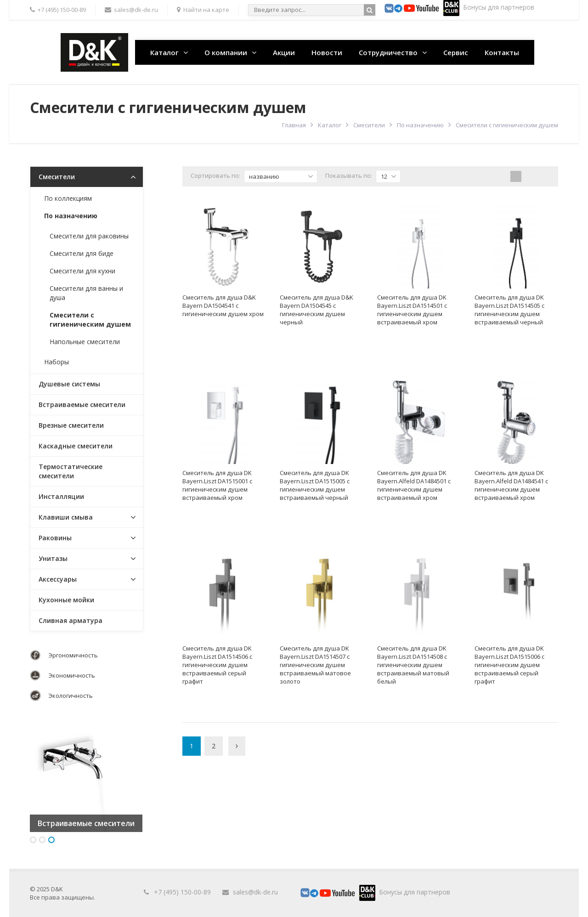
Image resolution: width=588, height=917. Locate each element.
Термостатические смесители (71, 471)
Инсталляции (61, 496)
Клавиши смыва (66, 517)
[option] (86, 776)
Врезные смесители (71, 425)
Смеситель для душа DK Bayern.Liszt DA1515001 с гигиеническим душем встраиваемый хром (217, 485)
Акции (284, 52)
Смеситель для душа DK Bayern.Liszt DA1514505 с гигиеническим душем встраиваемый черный (509, 310)
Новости (327, 52)
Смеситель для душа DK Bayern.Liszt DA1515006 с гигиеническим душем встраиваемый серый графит (509, 665)
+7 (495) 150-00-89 (182, 892)
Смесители (369, 125)
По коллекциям (68, 198)
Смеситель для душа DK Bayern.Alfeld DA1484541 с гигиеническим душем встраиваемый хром (511, 485)
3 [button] (51, 840)
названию (281, 176)
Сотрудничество (388, 52)
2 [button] (42, 840)
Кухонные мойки (66, 600)
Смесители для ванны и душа (86, 293)
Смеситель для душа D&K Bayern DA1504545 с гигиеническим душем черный (317, 310)
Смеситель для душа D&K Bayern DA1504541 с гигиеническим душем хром (223, 306)
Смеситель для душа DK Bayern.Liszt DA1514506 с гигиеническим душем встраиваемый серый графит (217, 665)
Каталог (164, 52)
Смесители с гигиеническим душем (90, 320)
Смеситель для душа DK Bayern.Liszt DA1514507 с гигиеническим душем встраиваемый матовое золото (315, 665)
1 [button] (33, 840)
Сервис (456, 52)
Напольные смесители (85, 342)
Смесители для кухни (82, 271)
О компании (226, 52)
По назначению (420, 125)
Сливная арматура (71, 620)
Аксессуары (58, 579)
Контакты (502, 52)
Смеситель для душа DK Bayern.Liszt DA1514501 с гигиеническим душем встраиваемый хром (412, 310)
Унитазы (53, 558)
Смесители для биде (82, 253)
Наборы (57, 362)
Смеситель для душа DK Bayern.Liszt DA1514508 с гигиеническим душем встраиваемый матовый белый (413, 665)
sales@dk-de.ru (255, 892)
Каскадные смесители (76, 446)
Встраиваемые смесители (82, 405)
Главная (294, 125)
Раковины (55, 538)
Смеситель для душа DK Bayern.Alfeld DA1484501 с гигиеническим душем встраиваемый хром (414, 485)
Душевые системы (69, 384)
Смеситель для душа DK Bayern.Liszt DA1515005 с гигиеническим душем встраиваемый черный (315, 485)
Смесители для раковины (89, 236)
